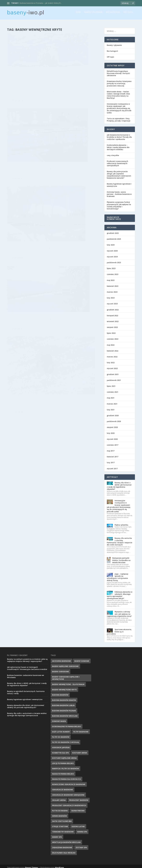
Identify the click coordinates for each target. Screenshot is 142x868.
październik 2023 (114, 260)
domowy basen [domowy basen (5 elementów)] (59, 719)
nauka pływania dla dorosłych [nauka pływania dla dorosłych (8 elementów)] (66, 777)
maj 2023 (111, 278)
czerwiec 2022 (113, 337)
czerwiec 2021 (113, 390)
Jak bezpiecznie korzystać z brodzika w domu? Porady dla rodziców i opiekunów (119, 135)
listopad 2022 (112, 313)
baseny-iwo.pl (18, 71)
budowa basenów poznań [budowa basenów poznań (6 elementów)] (64, 708)
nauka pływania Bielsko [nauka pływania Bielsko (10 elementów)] (63, 772)
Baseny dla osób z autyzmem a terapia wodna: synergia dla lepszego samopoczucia (27, 712)
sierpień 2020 (112, 425)
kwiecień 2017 (113, 455)
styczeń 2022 (112, 366)
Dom (78, 14)
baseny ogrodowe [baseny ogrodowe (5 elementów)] (60, 669)
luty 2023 (111, 296)
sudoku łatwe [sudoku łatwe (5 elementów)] (78, 824)
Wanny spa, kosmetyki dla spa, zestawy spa (75, 127)
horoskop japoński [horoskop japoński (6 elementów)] (61, 745)
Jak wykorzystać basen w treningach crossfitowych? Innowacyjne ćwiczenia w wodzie (27, 666)
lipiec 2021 (111, 384)
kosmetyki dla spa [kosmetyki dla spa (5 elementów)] (60, 751)
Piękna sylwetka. (122, 523)
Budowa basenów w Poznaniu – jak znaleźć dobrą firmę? (29, 66)
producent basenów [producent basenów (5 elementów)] (79, 798)
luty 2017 (111, 460)
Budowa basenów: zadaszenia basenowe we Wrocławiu (26, 130)
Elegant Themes (31, 865)
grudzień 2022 (113, 307)
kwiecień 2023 (113, 284)
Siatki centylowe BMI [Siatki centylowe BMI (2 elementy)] (62, 819)
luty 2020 (111, 431)
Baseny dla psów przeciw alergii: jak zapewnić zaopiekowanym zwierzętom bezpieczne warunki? (119, 173)
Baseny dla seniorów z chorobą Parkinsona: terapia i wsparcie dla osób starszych (119, 539)
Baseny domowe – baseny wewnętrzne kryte (72, 66)
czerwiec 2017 (113, 443)
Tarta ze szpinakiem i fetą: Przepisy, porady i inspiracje (119, 117)
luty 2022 (111, 360)
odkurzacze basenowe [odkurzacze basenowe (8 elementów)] (63, 787)
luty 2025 (111, 243)
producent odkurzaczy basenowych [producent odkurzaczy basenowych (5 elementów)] (69, 803)
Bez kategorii (113, 14)
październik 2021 (114, 378)
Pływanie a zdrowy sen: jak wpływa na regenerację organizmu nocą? (119, 612)
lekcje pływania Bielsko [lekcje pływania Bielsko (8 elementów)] (63, 761)
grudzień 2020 (113, 413)
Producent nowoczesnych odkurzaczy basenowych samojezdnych (117, 161)
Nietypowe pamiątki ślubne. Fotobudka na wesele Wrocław (121, 558)
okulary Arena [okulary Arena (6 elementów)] (59, 798)
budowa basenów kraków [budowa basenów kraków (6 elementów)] (64, 698)
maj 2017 (111, 449)
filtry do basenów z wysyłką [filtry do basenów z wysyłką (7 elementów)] (65, 740)
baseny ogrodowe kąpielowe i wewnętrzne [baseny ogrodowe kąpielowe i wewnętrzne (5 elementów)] (66, 676)
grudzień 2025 (113, 231)
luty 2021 (111, 408)
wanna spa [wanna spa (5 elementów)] (82, 830)
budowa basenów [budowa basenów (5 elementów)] (60, 693)
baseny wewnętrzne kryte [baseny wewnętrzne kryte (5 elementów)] (64, 687)
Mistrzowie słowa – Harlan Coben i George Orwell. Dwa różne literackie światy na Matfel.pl (118, 93)
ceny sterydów (113, 153)
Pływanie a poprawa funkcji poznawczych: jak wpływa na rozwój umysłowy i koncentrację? (119, 203)
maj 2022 (111, 343)
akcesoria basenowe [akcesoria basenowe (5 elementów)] (62, 659)
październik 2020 (114, 419)
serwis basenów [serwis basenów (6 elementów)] (59, 814)
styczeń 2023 (112, 302)
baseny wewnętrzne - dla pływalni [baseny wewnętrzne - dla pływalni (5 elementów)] (68, 682)
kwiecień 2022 (113, 349)
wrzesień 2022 (113, 319)
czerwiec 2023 (113, 272)
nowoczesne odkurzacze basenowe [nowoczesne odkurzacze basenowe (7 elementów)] (69, 782)
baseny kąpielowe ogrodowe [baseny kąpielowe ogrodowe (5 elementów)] (65, 664)
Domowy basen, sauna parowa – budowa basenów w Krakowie (119, 192)
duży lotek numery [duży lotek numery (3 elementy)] (61, 730)
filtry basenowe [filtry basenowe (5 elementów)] (81, 730)
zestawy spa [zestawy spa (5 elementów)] (81, 845)
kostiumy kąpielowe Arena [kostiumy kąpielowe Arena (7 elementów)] (64, 756)
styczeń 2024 (112, 255)
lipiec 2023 (111, 266)
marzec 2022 (112, 355)
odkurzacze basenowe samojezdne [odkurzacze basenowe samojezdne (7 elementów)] (68, 793)
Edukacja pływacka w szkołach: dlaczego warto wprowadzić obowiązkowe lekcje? (120, 593)
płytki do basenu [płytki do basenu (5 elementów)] (60, 808)
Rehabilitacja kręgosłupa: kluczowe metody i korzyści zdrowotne (118, 71)
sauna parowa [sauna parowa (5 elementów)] (78, 808)
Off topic (128, 14)
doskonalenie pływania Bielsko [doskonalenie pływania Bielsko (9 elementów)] (67, 724)
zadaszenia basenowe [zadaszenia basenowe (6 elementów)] (62, 845)
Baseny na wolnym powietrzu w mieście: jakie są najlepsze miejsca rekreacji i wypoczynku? (27, 658)
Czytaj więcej (17, 86)
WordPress (59, 865)
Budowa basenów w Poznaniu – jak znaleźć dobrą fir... (41, 3)
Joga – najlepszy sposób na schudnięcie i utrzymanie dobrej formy (118, 575)
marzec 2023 (112, 290)
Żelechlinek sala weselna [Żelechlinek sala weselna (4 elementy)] (64, 851)
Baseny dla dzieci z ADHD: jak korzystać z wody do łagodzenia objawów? (119, 484)
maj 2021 (111, 396)
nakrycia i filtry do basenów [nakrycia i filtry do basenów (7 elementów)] (65, 766)
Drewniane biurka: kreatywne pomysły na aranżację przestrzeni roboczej (119, 81)
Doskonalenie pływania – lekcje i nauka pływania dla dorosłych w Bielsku (28, 194)
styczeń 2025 (112, 249)
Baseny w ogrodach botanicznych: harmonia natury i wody (26, 690)
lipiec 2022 (111, 331)
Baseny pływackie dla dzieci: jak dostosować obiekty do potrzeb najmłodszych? (26, 704)
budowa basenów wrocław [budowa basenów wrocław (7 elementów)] (65, 714)
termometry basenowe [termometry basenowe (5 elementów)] (63, 830)
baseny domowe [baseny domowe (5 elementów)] (82, 659)
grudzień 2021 (113, 372)
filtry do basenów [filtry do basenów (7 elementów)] (61, 735)
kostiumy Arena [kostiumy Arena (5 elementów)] (80, 751)
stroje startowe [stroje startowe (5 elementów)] (60, 824)
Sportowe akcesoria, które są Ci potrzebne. (119, 629)
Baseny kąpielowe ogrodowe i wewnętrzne (119, 183)
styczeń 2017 (112, 466)
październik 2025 (114, 237)
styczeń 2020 (112, 437)
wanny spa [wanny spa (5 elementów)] (57, 835)
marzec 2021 (112, 402)
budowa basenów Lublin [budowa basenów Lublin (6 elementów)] (63, 703)
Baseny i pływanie (93, 14)
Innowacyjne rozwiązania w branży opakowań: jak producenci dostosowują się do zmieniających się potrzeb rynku (119, 106)
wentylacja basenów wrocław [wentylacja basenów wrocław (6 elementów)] (66, 840)
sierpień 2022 (112, 325)
